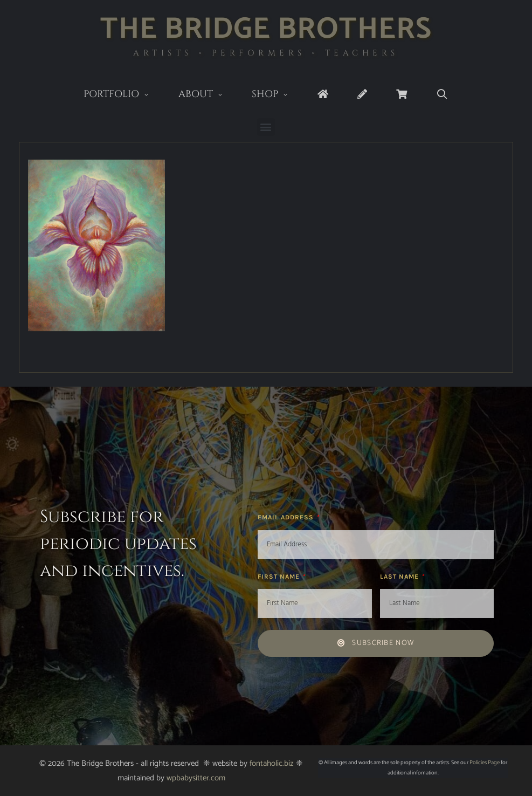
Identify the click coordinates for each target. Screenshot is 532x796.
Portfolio (124, 95)
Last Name (400, 577)
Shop (277, 95)
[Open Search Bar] (442, 95)
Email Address (287, 517)
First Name (280, 577)
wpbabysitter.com (196, 778)
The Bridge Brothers (266, 29)
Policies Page (485, 763)
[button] (266, 127)
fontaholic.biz (272, 763)
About (208, 95)
